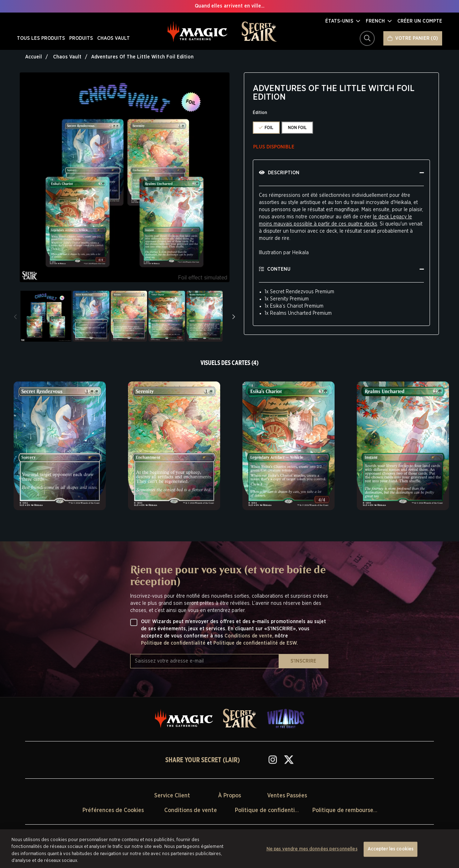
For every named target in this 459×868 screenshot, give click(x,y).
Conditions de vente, (250, 636)
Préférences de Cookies (113, 810)
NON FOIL (297, 128)
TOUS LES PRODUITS (41, 38)
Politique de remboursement (350, 810)
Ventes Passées (287, 796)
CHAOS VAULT (113, 38)
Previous (15, 316)
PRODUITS (81, 38)
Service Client (172, 796)
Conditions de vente (191, 810)
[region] (229, 849)
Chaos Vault (67, 57)
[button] (343, 21)
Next (234, 316)
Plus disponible (274, 147)
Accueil (34, 57)
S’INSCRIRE (303, 661)
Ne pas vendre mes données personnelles (312, 849)
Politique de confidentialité (174, 643)
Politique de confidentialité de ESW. (255, 643)
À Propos (229, 796)
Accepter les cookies (391, 849)
